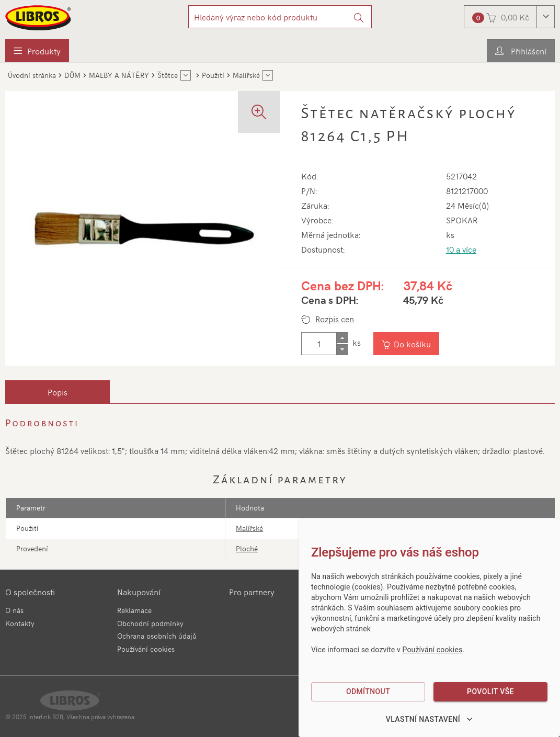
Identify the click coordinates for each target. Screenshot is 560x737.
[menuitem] (37, 51)
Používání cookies (146, 649)
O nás (14, 610)
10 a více (461, 249)
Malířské (249, 528)
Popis (58, 392)
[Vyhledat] (359, 17)
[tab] (58, 392)
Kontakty (20, 623)
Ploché (247, 548)
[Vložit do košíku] (407, 344)
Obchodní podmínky (150, 623)
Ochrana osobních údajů (157, 636)
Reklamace (134, 610)
